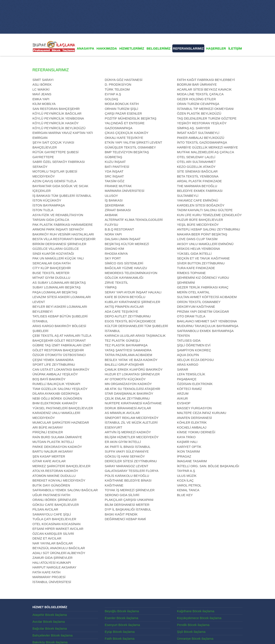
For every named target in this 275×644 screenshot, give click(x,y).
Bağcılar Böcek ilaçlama (50, 628)
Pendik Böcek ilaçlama (193, 625)
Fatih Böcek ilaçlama (119, 639)
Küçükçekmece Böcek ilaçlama (199, 618)
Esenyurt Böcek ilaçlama (122, 625)
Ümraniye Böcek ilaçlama (195, 639)
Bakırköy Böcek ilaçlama (50, 642)
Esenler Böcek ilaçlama (121, 618)
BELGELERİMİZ (159, 48)
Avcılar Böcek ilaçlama (49, 622)
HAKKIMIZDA (107, 48)
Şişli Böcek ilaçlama (191, 632)
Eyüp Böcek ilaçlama (120, 632)
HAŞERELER (216, 48)
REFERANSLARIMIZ (188, 48)
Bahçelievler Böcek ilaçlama (53, 635)
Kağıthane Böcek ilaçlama (196, 611)
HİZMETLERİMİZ (132, 48)
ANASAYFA (85, 48)
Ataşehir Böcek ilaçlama (50, 615)
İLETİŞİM (235, 48)
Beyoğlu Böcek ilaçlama (122, 611)
